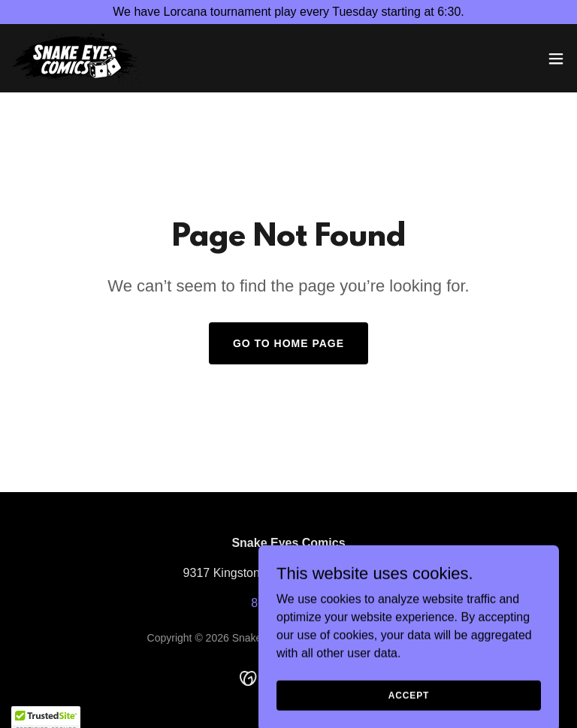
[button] (556, 59)
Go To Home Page (288, 343)
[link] (79, 58)
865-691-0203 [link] (288, 603)
